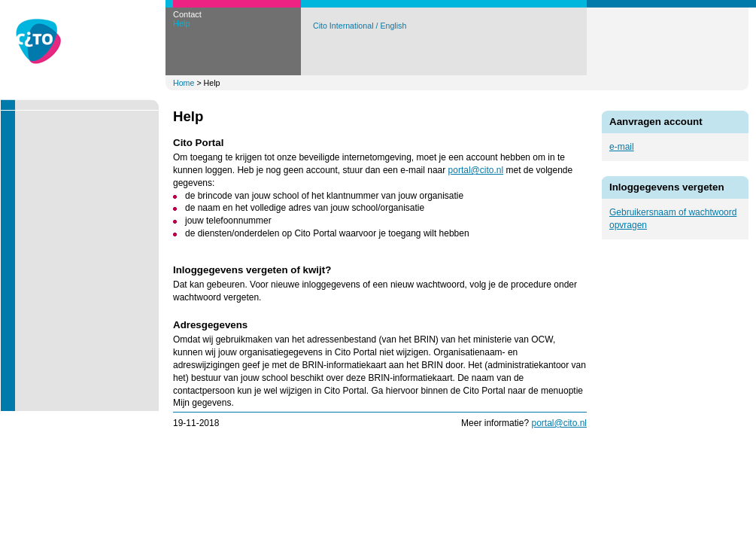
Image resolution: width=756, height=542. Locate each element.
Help (182, 23)
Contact (187, 14)
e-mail (622, 147)
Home (184, 83)
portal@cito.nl (476, 170)
